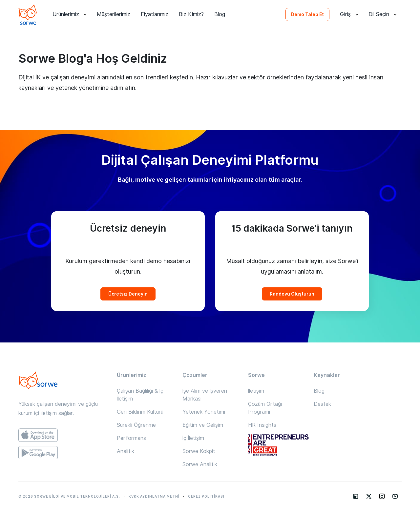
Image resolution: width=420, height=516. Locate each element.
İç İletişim (193, 438)
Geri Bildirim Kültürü (140, 412)
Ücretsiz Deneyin (128, 294)
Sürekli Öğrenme (136, 425)
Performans (131, 438)
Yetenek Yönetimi (204, 412)
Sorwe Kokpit (199, 451)
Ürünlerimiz (69, 15)
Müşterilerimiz (114, 14)
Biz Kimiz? (191, 14)
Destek (322, 404)
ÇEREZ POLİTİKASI (206, 496)
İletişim (256, 391)
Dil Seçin (382, 15)
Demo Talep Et (307, 14)
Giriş (349, 15)
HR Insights (262, 425)
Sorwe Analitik (200, 464)
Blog (220, 14)
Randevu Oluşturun (292, 294)
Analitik (126, 451)
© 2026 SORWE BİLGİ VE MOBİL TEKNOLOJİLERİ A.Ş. (69, 496)
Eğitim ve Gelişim (203, 425)
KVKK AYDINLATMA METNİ (154, 496)
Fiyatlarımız (155, 14)
